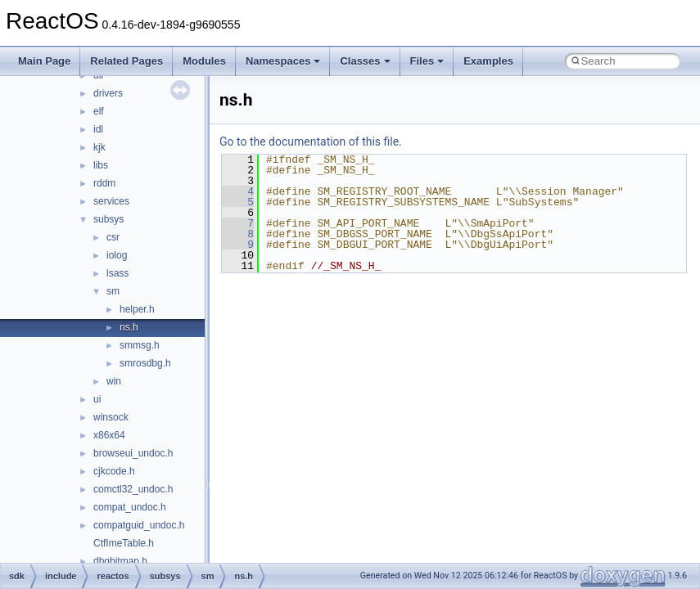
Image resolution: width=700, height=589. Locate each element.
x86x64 (109, 435)
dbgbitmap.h (120, 561)
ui (97, 399)
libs (101, 165)
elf (99, 111)
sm (113, 291)
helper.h (137, 309)
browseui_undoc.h (133, 453)
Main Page (44, 61)
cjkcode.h (114, 471)
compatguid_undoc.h (139, 525)
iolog (117, 255)
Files (427, 61)
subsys (108, 219)
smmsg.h (140, 345)
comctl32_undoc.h (133, 489)
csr (113, 237)
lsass (117, 273)
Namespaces (283, 61)
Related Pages (126, 61)
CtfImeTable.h (124, 543)
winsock (111, 417)
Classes (365, 61)
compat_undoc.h (130, 507)
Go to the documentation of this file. (311, 142)
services (111, 201)
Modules (204, 61)
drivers (108, 93)
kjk (99, 147)
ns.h (129, 327)
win (114, 381)
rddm (104, 183)
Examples (488, 61)
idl (98, 129)
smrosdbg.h (145, 363)
